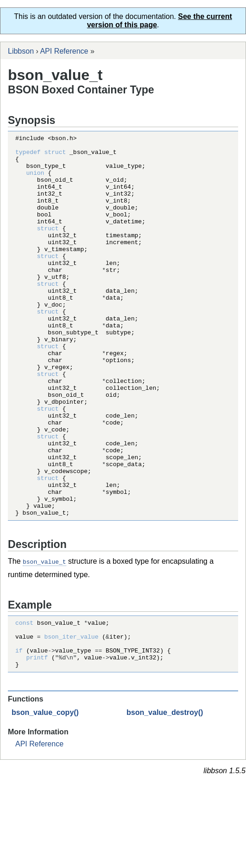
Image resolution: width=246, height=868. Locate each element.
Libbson (21, 51)
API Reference (64, 51)
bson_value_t (44, 638)
